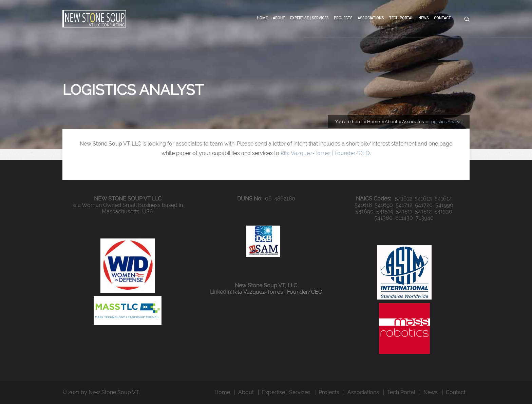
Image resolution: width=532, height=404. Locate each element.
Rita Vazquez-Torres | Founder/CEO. (326, 153)
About (279, 18)
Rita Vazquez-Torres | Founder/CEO (278, 292)
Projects (343, 18)
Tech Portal (401, 18)
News (424, 18)
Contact (442, 18)
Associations (371, 18)
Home (262, 18)
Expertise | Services (309, 18)
